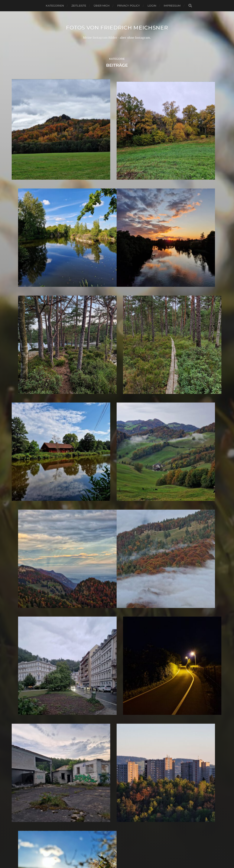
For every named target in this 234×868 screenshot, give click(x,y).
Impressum (172, 6)
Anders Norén (125, 852)
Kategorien (55, 6)
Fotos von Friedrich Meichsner (117, 28)
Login (152, 6)
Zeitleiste (79, 6)
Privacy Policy (129, 6)
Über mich (102, 6)
